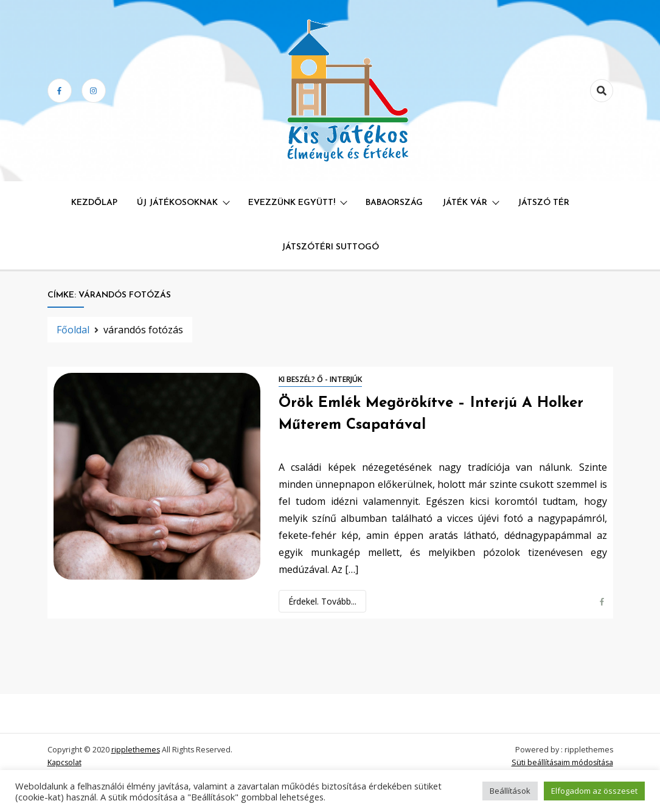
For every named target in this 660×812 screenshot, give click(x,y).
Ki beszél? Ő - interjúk (320, 379)
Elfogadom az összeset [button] (594, 791)
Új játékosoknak (177, 203)
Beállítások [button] (510, 791)
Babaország (394, 203)
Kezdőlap (94, 203)
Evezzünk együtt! (292, 203)
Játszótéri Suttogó (330, 247)
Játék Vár (465, 203)
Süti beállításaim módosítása (562, 762)
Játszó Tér (544, 203)
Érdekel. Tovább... (322, 601)
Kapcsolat (64, 762)
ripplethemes (136, 750)
